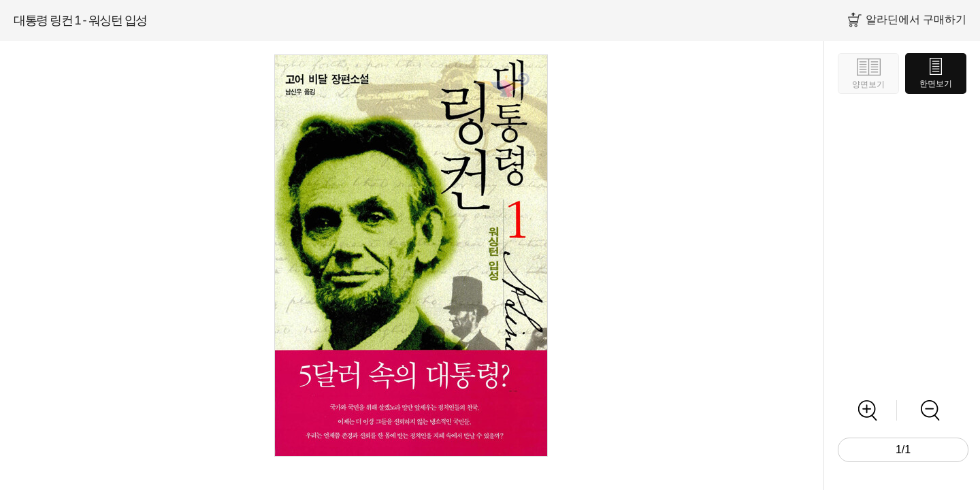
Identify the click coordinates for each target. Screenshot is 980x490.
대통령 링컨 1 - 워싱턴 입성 (80, 20)
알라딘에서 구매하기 (916, 19)
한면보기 (936, 84)
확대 (867, 410)
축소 (930, 410)
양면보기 (868, 84)
